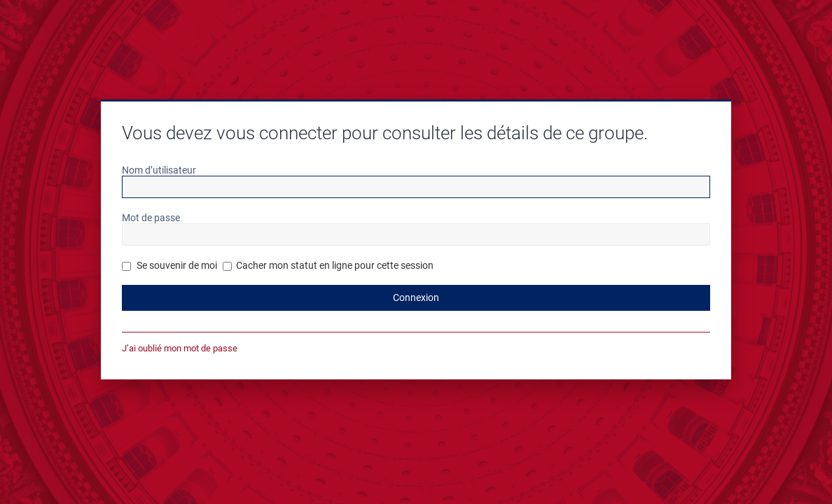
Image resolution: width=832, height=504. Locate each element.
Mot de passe (151, 218)
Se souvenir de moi (169, 265)
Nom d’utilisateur (159, 170)
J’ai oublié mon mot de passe (180, 348)
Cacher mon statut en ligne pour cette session (328, 265)
